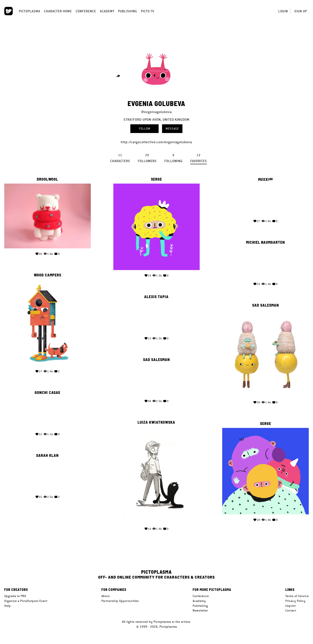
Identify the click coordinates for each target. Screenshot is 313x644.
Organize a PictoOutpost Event (26, 601)
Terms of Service (297, 596)
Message (172, 129)
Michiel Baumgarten (265, 242)
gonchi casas (47, 391)
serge (156, 179)
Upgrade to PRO (15, 596)
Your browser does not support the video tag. (266, 200)
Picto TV (148, 11)
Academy (107, 11)
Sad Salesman (266, 305)
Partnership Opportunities (120, 601)
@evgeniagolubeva (156, 112)
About (106, 596)
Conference (86, 11)
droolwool (47, 179)
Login (283, 11)
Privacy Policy (295, 601)
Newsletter (200, 610)
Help (8, 606)
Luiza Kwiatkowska (156, 421)
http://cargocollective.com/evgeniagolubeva (156, 142)
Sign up (301, 11)
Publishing (128, 11)
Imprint (291, 606)
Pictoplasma (30, 11)
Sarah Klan (47, 454)
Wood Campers (48, 275)
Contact (291, 610)
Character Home (58, 11)
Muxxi (264, 179)
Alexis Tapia (156, 296)
